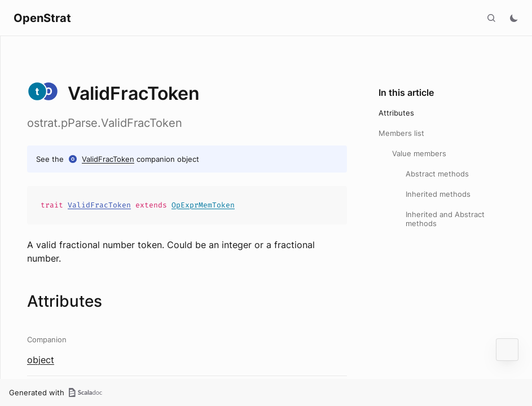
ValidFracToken (108, 159)
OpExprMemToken (203, 205)
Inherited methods (438, 194)
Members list (401, 133)
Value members (419, 153)
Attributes (396, 113)
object (41, 360)
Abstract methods (437, 174)
